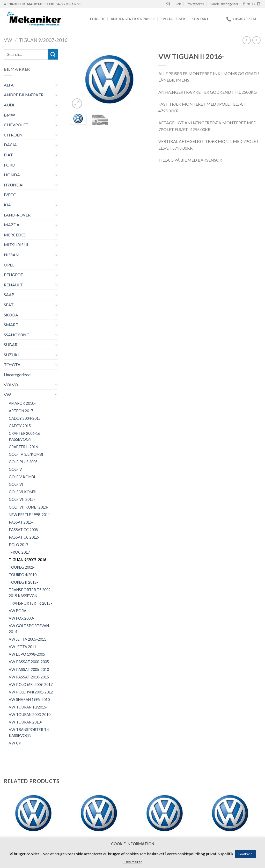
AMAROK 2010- (22, 403)
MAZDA (12, 225)
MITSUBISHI (16, 245)
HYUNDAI (14, 185)
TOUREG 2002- (22, 567)
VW (8, 40)
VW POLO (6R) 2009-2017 (31, 685)
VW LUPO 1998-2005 (27, 654)
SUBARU (12, 345)
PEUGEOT (14, 275)
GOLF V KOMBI (22, 477)
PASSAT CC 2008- (24, 530)
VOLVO (11, 385)
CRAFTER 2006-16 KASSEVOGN (24, 436)
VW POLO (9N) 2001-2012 (31, 692)
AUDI (9, 105)
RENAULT (13, 285)
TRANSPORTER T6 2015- (30, 603)
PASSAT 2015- (21, 522)
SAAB (9, 295)
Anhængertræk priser (133, 19)
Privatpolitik (196, 4)
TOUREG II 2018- (23, 582)
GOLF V (15, 469)
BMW (9, 115)
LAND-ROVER (17, 215)
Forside (98, 19)
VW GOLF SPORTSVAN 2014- (29, 629)
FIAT (8, 155)
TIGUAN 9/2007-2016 (43, 40)
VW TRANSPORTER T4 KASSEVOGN (29, 733)
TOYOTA (12, 364)
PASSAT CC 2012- (24, 537)
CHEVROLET (16, 125)
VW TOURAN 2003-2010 (30, 715)
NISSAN (11, 255)
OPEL (9, 265)
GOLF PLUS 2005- (24, 462)
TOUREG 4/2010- (23, 575)
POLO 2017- (19, 545)
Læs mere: (133, 862)
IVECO (10, 195)
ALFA (9, 85)
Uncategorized (17, 375)
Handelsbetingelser (224, 4)
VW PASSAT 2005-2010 (29, 670)
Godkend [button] (245, 854)
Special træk (173, 19)
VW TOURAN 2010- (25, 722)
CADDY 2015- (21, 426)
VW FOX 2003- (21, 618)
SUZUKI (11, 355)
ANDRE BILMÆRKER (24, 95)
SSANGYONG (17, 335)
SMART (11, 325)
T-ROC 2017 (19, 552)
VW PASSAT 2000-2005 (29, 662)
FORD (10, 165)
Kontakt (200, 19)
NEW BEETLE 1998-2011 (29, 515)
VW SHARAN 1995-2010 (29, 700)
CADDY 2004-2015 (25, 418)
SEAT (9, 305)
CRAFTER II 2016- (24, 447)
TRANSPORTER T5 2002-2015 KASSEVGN (30, 593)
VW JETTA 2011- (23, 647)
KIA (7, 205)
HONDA (12, 175)
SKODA (11, 315)
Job (178, 4)
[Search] (168, 4)
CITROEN (13, 135)
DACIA (10, 145)
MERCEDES (15, 235)
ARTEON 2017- (22, 411)
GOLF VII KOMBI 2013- (29, 507)
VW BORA (18, 611)
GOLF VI (16, 484)
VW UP (15, 743)
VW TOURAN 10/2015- (28, 707)
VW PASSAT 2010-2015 (29, 677)
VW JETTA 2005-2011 (27, 639)
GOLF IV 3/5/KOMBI (26, 454)
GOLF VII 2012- (22, 499)
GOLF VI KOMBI (23, 492)
